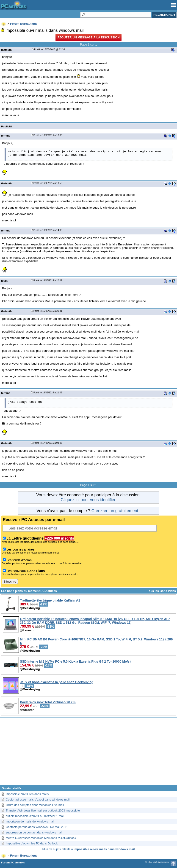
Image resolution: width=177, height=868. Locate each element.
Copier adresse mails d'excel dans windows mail (38, 799)
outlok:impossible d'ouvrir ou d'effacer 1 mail (35, 816)
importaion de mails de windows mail (30, 821)
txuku (5, 281)
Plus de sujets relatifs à (88, 849)
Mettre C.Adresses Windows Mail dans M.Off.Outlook (41, 838)
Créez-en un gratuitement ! (116, 511)
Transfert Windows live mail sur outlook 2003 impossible (43, 810)
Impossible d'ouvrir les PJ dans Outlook (32, 843)
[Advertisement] (88, 753)
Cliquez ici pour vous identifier (88, 500)
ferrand (6, 136)
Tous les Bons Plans (161, 591)
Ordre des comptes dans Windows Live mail (35, 805)
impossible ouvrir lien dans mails (27, 794)
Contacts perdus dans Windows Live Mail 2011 (37, 827)
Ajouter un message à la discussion (88, 37)
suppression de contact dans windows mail (34, 832)
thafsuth (6, 50)
